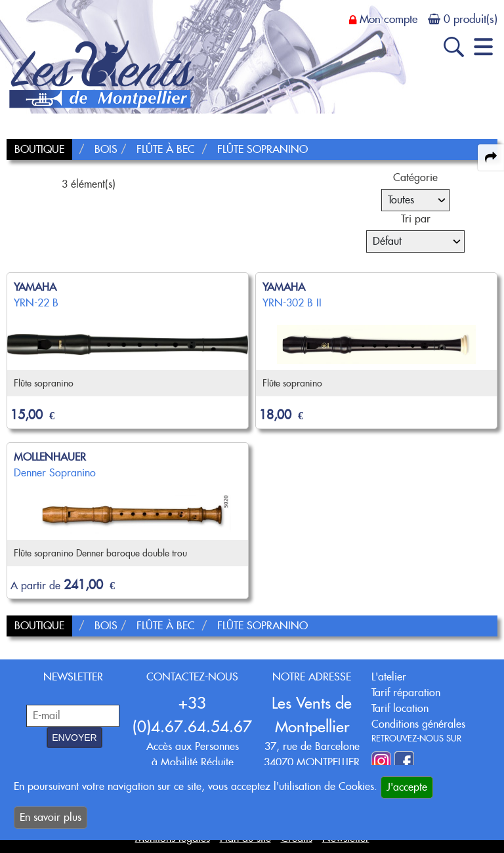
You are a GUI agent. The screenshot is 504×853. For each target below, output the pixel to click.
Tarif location (400, 708)
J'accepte (407, 787)
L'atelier (389, 677)
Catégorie (415, 177)
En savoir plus (51, 817)
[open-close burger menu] (483, 47)
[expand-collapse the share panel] (491, 157)
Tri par (416, 219)
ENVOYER (74, 738)
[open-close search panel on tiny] (454, 47)
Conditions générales (418, 724)
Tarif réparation (406, 693)
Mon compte (388, 19)
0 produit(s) (471, 19)
